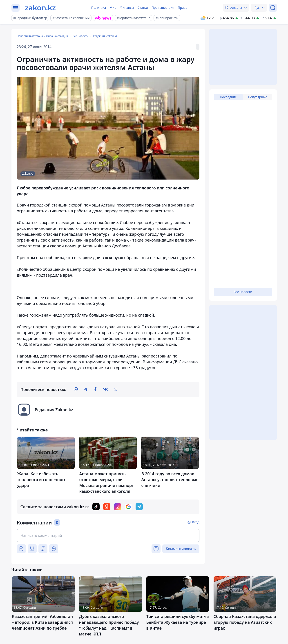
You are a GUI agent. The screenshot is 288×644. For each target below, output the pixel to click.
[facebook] (96, 389)
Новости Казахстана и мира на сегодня (42, 36)
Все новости (80, 36)
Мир (113, 8)
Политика (99, 8)
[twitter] (115, 389)
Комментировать (181, 549)
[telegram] (86, 389)
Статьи (143, 8)
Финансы (127, 8)
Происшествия (163, 8)
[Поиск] (273, 8)
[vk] (105, 389)
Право (183, 8)
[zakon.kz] (40, 8)
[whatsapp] (76, 389)
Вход (196, 522)
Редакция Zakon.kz (105, 36)
